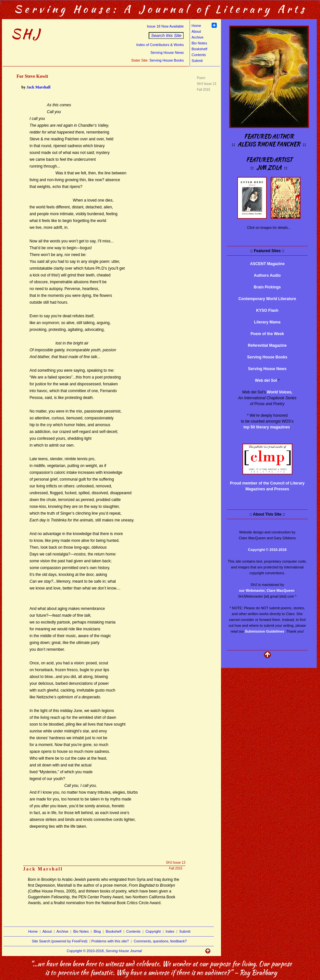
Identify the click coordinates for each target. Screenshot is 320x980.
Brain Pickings (267, 287)
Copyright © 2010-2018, (104, 951)
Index (170, 931)
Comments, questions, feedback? (160, 941)
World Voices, (280, 392)
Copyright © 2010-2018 (267, 550)
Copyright (153, 931)
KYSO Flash (267, 310)
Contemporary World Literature (267, 299)
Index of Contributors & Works (160, 45)
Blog (97, 931)
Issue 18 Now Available (166, 26)
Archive (197, 37)
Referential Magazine (267, 345)
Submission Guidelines (265, 631)
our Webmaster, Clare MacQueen (267, 590)
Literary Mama (267, 322)
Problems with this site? (110, 941)
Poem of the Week (267, 334)
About (196, 31)
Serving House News (167, 52)
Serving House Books (166, 60)
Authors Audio (267, 275)
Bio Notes (199, 43)
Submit (197, 61)
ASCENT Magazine (267, 264)
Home (196, 26)
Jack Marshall (39, 87)
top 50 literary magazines (267, 427)
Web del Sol (266, 380)
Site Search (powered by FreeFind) (60, 941)
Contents (199, 55)
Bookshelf (199, 49)
